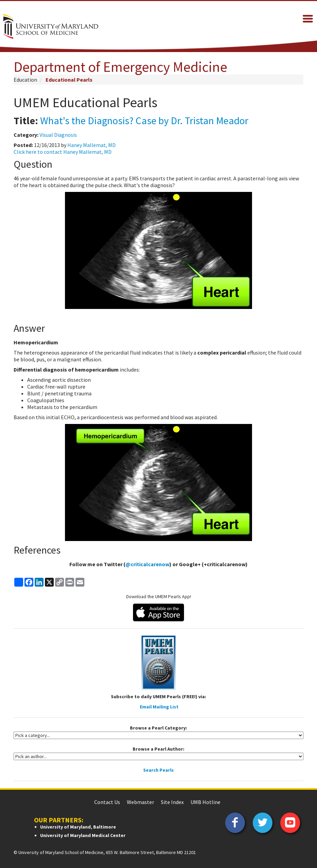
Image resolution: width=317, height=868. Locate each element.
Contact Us (107, 802)
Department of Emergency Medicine (120, 67)
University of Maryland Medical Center (83, 835)
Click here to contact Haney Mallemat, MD (63, 152)
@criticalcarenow (147, 564)
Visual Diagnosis (58, 135)
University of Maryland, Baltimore (78, 827)
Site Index (172, 802)
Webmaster (140, 802)
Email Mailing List (159, 707)
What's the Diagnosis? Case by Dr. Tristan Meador (144, 120)
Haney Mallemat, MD (91, 145)
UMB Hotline (205, 802)
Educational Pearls (69, 80)
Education (25, 80)
